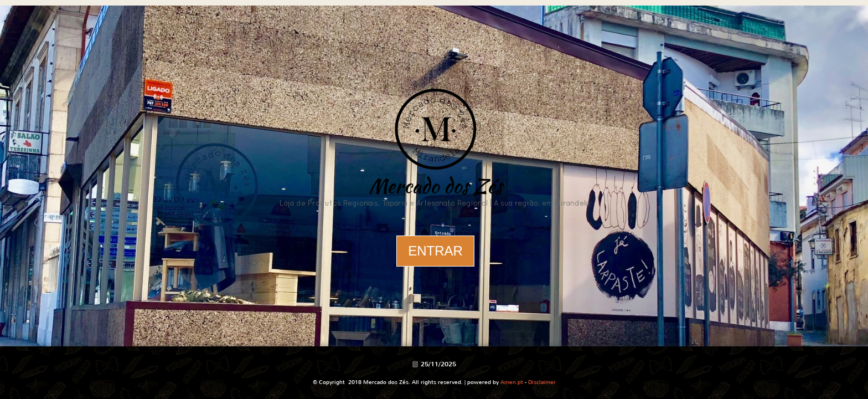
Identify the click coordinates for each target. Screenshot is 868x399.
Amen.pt (512, 382)
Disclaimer (542, 382)
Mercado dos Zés (435, 186)
